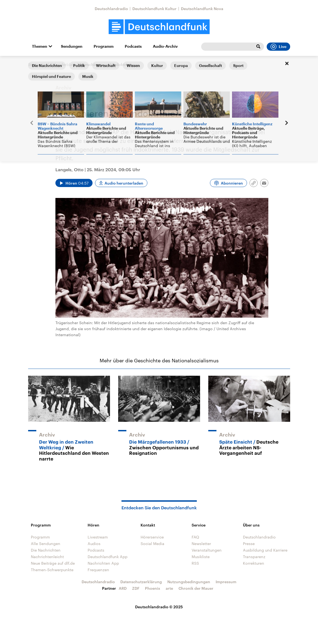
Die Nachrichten (46, 550)
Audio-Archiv (165, 46)
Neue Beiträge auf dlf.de (53, 563)
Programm (104, 46)
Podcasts (133, 46)
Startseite (37, 64)
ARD (123, 588)
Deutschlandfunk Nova (202, 9)
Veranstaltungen (207, 550)
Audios (94, 544)
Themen (40, 46)
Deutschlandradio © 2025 (159, 607)
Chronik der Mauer (196, 588)
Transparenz (254, 557)
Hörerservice (152, 537)
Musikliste (201, 557)
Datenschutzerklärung (141, 582)
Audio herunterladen (124, 183)
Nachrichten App (103, 563)
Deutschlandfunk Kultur (154, 9)
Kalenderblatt (63, 64)
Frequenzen (98, 570)
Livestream (98, 537)
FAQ (195, 537)
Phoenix (153, 588)
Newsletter (201, 544)
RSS (195, 563)
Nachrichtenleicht (47, 557)
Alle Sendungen (46, 544)
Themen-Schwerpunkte (52, 570)
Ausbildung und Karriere (265, 550)
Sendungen (72, 46)
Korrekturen (254, 563)
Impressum (226, 582)
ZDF (136, 588)
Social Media (152, 544)
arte (169, 588)
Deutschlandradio (111, 9)
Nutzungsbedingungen (189, 582)
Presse (249, 544)
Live (278, 47)
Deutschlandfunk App (108, 557)
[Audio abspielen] (74, 183)
